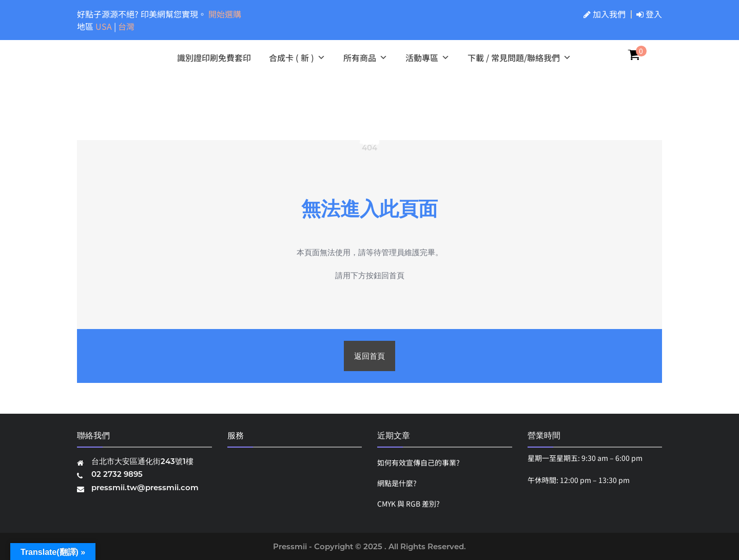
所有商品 (365, 57)
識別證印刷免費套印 (214, 57)
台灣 (126, 26)
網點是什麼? (397, 483)
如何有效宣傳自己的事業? (419, 462)
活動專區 (427, 57)
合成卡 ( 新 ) (297, 57)
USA (105, 26)
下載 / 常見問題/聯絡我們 (519, 57)
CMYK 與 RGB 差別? (409, 504)
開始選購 (225, 14)
